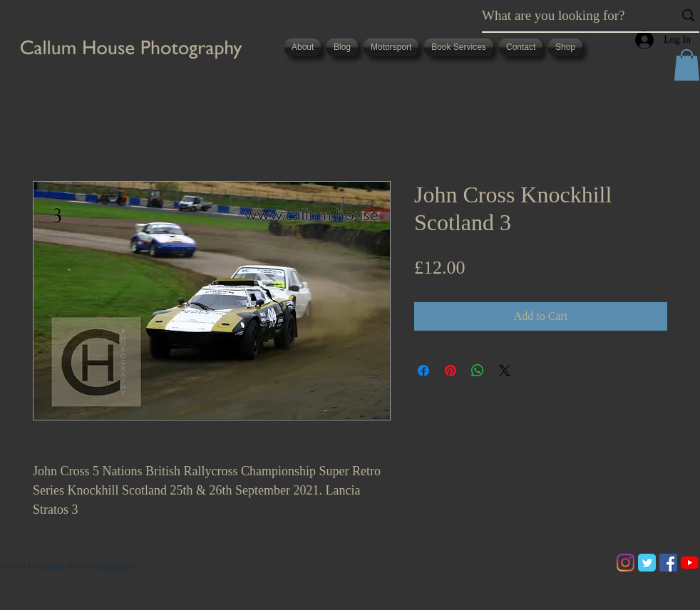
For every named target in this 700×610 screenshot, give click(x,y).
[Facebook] (668, 563)
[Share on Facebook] (423, 371)
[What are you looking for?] (567, 16)
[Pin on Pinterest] (451, 371)
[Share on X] (505, 371)
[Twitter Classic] (647, 563)
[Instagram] (626, 563)
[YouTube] (690, 563)
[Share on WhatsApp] (478, 371)
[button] (687, 65)
